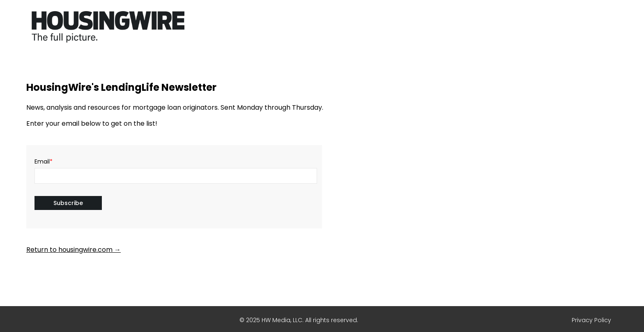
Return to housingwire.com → (74, 250)
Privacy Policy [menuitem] (591, 320)
